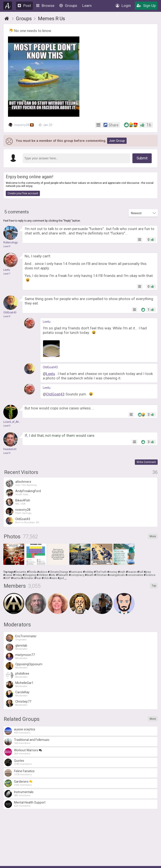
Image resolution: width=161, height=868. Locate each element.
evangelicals (117, 575)
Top (154, 586)
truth (122, 572)
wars (54, 578)
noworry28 (21, 125)
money (113, 572)
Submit (142, 158)
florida (33, 572)
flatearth (63, 575)
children (43, 575)
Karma (17, 578)
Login (123, 6)
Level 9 (7, 246)
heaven (132, 572)
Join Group (117, 141)
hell (141, 572)
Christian (101, 575)
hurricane (76, 572)
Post (24, 6)
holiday (89, 572)
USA (46, 578)
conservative (135, 575)
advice (43, 572)
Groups (68, 6)
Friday (18, 575)
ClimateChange (59, 572)
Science (150, 575)
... (66, 578)
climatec (28, 578)
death (90, 575)
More (153, 536)
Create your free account (23, 193)
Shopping (30, 575)
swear (9, 575)
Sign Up (146, 6)
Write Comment (146, 462)
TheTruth (101, 572)
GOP (8, 578)
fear (38, 578)
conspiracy (77, 575)
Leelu (47, 322)
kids (53, 575)
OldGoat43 (50, 367)
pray (148, 572)
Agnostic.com (8, 6)
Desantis (21, 572)
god (62, 578)
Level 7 (7, 274)
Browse (45, 6)
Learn (87, 6)
